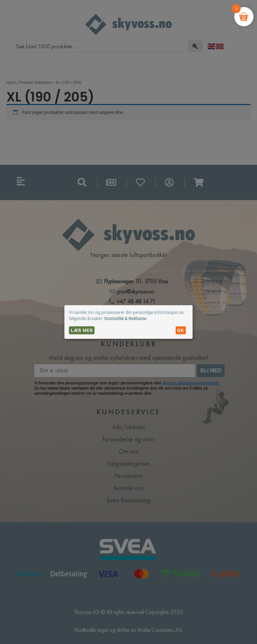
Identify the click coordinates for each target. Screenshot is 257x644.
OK (181, 330)
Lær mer (82, 330)
